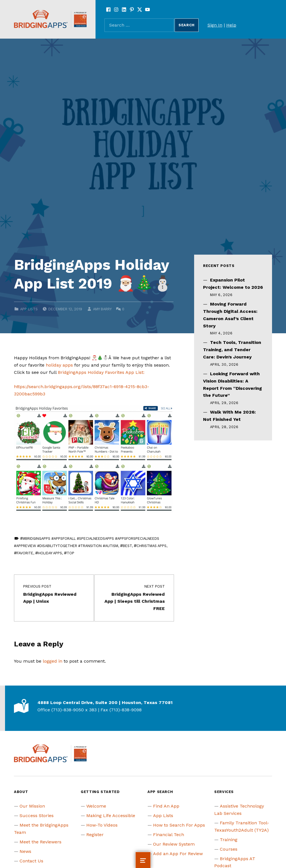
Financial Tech (169, 835)
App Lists (29, 309)
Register (95, 835)
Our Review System (174, 844)
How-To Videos (102, 825)
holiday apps (59, 365)
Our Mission (32, 806)
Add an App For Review (178, 854)
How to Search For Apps (179, 825)
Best (127, 546)
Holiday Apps (50, 553)
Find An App (166, 806)
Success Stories (37, 816)
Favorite (25, 553)
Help (231, 25)
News (25, 851)
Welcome (96, 806)
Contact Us (31, 861)
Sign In (215, 25)
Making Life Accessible (111, 816)
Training (229, 840)
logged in (53, 661)
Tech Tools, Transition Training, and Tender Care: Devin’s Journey (232, 350)
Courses (229, 849)
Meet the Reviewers (40, 842)
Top (71, 553)
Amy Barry (102, 309)
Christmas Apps (152, 546)
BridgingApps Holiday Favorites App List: (101, 372)
